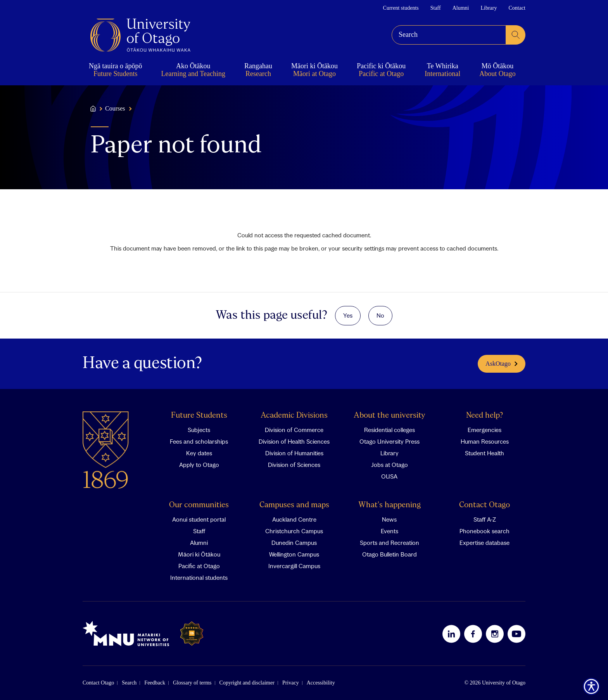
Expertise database (484, 542)
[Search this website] (449, 35)
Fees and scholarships (199, 441)
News (389, 519)
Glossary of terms (192, 682)
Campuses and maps (294, 505)
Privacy (291, 682)
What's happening (389, 505)
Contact (517, 8)
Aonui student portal (199, 519)
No (380, 315)
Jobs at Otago (389, 464)
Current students (401, 8)
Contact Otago (484, 505)
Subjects (199, 429)
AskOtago (502, 363)
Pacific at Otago (199, 565)
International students (199, 577)
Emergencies (484, 429)
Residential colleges (389, 429)
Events (389, 531)
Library (489, 8)
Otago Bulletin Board (389, 554)
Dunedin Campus (294, 542)
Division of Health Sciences (294, 441)
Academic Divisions (294, 415)
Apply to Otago (199, 464)
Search (129, 682)
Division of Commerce (294, 429)
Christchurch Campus (294, 531)
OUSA (389, 476)
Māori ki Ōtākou (199, 554)
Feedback (155, 682)
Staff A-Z (485, 519)
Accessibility (321, 682)
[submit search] (516, 35)
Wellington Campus (294, 554)
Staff (436, 8)
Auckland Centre (294, 519)
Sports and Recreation (389, 542)
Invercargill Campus (294, 565)
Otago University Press (389, 441)
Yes (348, 315)
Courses (115, 109)
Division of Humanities (294, 453)
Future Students (199, 415)
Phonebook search (484, 531)
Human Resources (485, 441)
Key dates (199, 453)
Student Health (484, 453)
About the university (389, 415)
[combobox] (449, 35)
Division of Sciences (294, 464)
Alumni (461, 8)
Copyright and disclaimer (247, 682)
